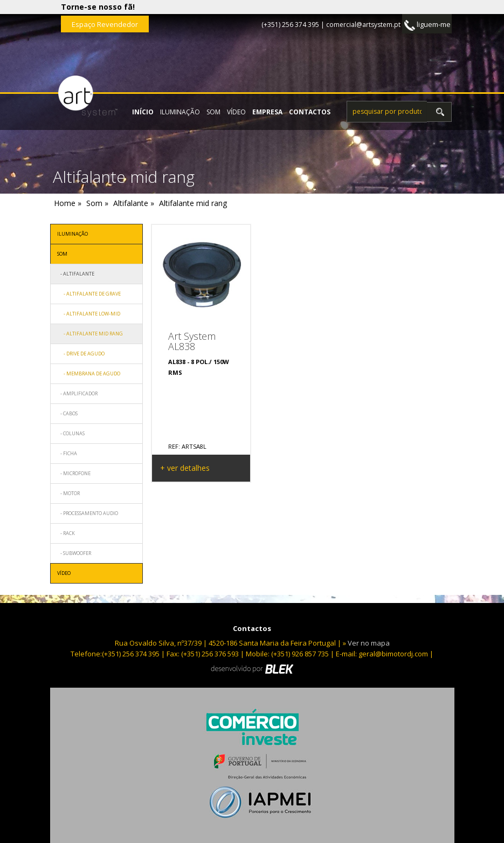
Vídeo (236, 112)
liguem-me (427, 25)
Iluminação (180, 112)
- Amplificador (77, 393)
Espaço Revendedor (105, 24)
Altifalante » (134, 203)
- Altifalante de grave (89, 294)
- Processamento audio (88, 513)
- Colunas (71, 433)
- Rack (66, 533)
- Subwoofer (74, 553)
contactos (310, 112)
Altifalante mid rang (193, 203)
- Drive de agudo (81, 354)
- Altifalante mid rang (90, 334)
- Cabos (67, 413)
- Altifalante (76, 274)
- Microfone (74, 473)
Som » (97, 203)
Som (213, 112)
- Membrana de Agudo (89, 373)
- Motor (68, 493)
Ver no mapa (369, 643)
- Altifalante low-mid (89, 314)
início (143, 112)
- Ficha (67, 453)
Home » (68, 203)
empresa (267, 112)
